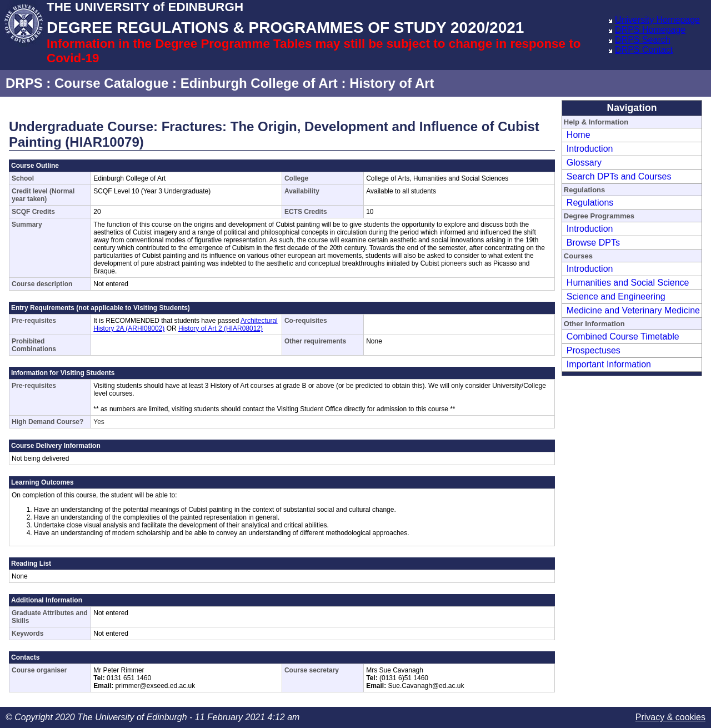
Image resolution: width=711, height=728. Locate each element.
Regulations (590, 203)
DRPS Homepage (650, 30)
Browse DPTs (593, 243)
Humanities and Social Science (628, 283)
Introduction (590, 149)
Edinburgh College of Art (259, 83)
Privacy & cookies (670, 717)
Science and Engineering (616, 296)
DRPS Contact (644, 50)
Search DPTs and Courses (619, 176)
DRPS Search (643, 40)
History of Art (392, 83)
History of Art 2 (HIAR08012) (221, 328)
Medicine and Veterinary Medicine (633, 310)
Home (579, 135)
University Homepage (657, 20)
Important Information (609, 364)
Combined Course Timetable (623, 336)
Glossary (584, 163)
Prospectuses (594, 350)
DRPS (24, 83)
